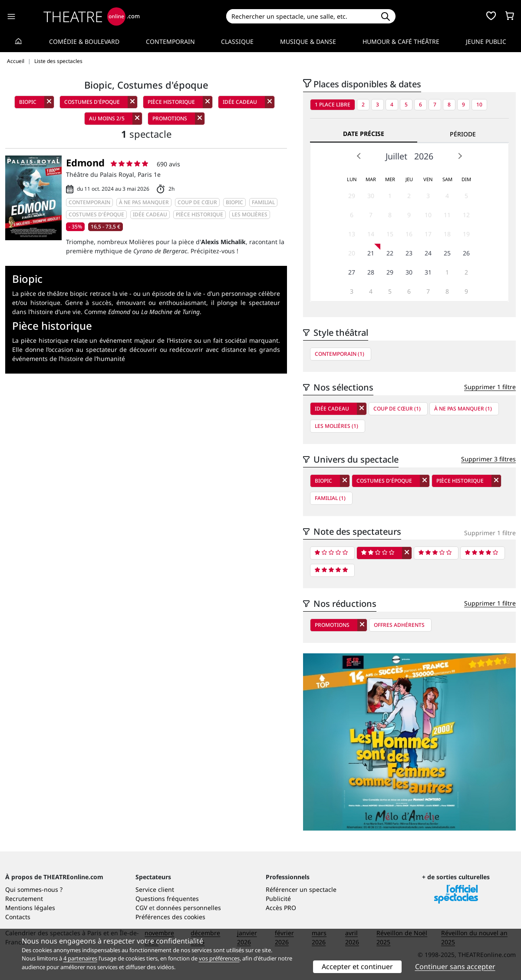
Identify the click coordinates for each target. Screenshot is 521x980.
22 (390, 253)
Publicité (278, 899)
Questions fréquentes (167, 899)
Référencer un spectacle (301, 889)
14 (371, 234)
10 (479, 104)
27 (352, 272)
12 (466, 215)
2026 (424, 156)
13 (352, 234)
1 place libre (333, 104)
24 (428, 253)
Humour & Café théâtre (401, 41)
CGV (141, 908)
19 (466, 234)
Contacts (18, 917)
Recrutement (24, 899)
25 (447, 253)
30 (371, 196)
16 (409, 234)
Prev (359, 156)
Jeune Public (486, 41)
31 (428, 272)
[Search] (301, 16)
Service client (155, 889)
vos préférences (219, 958)
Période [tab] (463, 134)
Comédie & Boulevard (84, 41)
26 (466, 253)
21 (371, 253)
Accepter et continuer (357, 967)
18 (447, 234)
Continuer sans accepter (455, 967)
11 (447, 215)
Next (460, 156)
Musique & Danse (308, 41)
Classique (237, 41)
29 (352, 196)
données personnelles (189, 908)
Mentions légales (30, 908)
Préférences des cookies (170, 917)
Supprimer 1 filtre (490, 387)
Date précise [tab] (364, 134)
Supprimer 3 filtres (488, 459)
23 (409, 253)
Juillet (396, 156)
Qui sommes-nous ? (34, 889)
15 (390, 234)
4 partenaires (80, 958)
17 (428, 234)
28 (371, 272)
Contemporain (170, 41)
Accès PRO (281, 908)
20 (352, 253)
